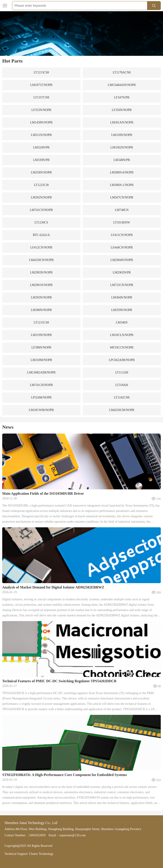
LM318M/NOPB (41, 360)
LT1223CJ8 (41, 185)
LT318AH (122, 385)
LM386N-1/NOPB (122, 185)
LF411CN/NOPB (122, 235)
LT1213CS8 (41, 72)
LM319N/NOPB (41, 335)
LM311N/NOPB (41, 135)
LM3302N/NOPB (122, 147)
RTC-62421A (41, 235)
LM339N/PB (41, 160)
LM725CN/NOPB (122, 285)
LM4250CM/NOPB (122, 410)
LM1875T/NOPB (41, 85)
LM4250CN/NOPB (41, 260)
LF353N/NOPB (41, 110)
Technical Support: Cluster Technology (29, 854)
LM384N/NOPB (122, 297)
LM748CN (122, 210)
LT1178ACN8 (122, 72)
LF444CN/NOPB (122, 247)
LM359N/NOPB (122, 310)
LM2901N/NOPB (41, 285)
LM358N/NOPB (41, 172)
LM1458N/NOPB (41, 122)
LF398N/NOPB (41, 347)
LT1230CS (41, 222)
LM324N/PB (41, 147)
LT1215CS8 (41, 322)
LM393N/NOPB (41, 297)
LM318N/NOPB (122, 135)
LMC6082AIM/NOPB (41, 372)
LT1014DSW (122, 222)
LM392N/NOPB (41, 197)
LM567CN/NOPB (122, 197)
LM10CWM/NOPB (41, 410)
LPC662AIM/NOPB (122, 360)
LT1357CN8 (41, 97)
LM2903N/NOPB (41, 272)
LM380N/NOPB (41, 310)
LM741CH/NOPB (41, 385)
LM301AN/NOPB (122, 122)
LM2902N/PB (122, 272)
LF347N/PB (122, 97)
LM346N (122, 322)
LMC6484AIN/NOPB (122, 85)
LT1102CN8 (122, 397)
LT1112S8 (122, 372)
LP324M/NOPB (41, 397)
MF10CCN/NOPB (122, 347)
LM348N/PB (122, 160)
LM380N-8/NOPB (122, 172)
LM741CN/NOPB (41, 210)
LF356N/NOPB (122, 110)
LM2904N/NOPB (122, 260)
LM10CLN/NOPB (122, 335)
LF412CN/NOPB (41, 247)
